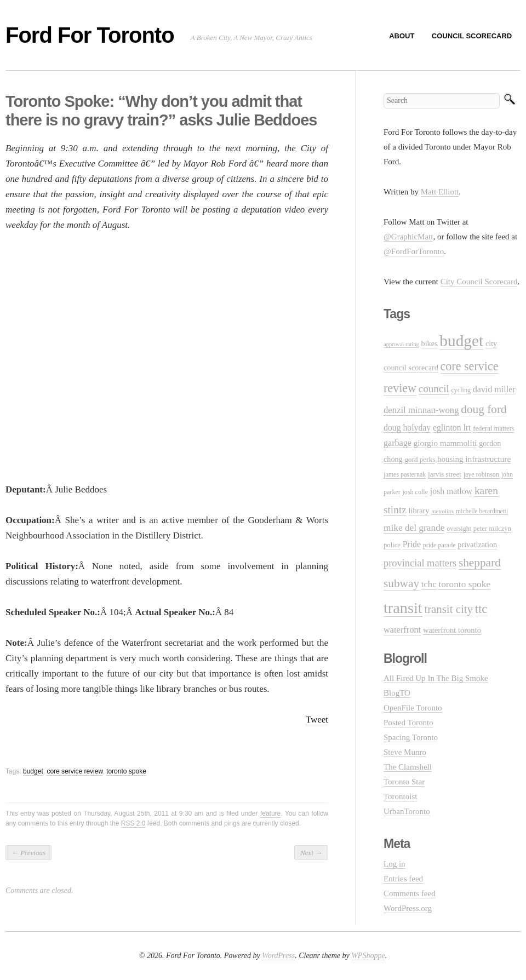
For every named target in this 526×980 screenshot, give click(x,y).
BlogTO (397, 693)
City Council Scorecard (479, 282)
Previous (28, 853)
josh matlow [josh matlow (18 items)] (451, 491)
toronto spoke (126, 771)
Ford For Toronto (90, 35)
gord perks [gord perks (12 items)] (420, 459)
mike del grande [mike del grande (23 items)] (414, 528)
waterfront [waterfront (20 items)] (402, 630)
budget (33, 771)
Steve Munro (405, 752)
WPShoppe (368, 956)
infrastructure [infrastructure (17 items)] (488, 459)
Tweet (317, 720)
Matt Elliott (440, 192)
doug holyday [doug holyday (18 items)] (407, 428)
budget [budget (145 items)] (461, 341)
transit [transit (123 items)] (403, 608)
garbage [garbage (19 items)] (398, 443)
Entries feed (403, 879)
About (402, 36)
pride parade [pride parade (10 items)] (439, 545)
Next (311, 853)
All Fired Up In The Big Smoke (436, 678)
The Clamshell (408, 767)
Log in (395, 864)
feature (270, 813)
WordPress (278, 956)
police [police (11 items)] (392, 545)
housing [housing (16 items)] (450, 459)
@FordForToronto (414, 251)
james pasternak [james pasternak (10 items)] (405, 474)
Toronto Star (404, 782)
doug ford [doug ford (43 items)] (484, 409)
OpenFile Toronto (413, 708)
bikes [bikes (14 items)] (430, 343)
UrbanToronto (407, 811)
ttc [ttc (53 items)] (481, 609)
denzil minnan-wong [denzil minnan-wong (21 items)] (421, 410)
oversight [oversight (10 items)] (459, 529)
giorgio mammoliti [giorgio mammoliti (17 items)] (445, 443)
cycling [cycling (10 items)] (461, 390)
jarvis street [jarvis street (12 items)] (445, 474)
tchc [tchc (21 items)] (429, 584)
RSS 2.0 (133, 823)
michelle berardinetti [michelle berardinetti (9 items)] (482, 511)
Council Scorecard (472, 36)
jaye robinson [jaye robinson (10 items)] (481, 474)
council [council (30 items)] (434, 389)
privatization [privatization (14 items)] (477, 545)
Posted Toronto (408, 723)
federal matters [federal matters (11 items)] (494, 428)
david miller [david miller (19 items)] (494, 389)
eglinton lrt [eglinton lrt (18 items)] (452, 428)
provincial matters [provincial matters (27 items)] (420, 563)
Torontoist (400, 796)
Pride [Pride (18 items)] (412, 544)
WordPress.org (408, 908)
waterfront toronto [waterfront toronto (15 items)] (452, 630)
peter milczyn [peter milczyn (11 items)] (492, 529)
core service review (75, 771)
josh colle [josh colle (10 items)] (416, 492)
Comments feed (410, 893)
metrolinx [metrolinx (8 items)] (442, 511)
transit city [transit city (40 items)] (448, 609)
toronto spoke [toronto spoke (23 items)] (464, 584)
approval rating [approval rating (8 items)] (401, 344)
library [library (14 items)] (419, 511)
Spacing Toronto (411, 737)
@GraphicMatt (408, 237)
